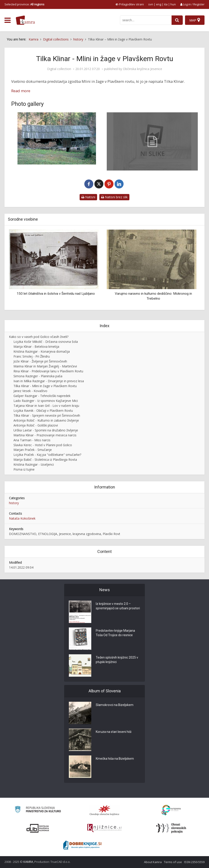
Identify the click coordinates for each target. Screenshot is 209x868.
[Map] (195, 20)
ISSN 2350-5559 (194, 862)
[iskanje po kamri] (146, 20)
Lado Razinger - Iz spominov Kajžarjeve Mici (46, 401)
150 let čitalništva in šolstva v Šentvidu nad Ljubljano (56, 294)
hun (173, 4)
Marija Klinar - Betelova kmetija (36, 347)
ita (166, 4)
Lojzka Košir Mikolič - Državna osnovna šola (46, 342)
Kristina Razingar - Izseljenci (34, 464)
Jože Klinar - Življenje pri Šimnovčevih (40, 361)
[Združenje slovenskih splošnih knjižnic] (104, 828)
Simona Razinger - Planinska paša (38, 376)
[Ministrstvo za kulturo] (38, 810)
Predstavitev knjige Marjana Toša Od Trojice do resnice (115, 633)
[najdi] (177, 20)
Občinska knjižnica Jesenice (143, 69)
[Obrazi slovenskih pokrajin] (171, 828)
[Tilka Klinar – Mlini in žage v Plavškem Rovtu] (152, 141)
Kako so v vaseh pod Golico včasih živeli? (39, 337)
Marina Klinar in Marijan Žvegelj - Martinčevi (45, 366)
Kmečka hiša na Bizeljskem (115, 759)
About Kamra (153, 862)
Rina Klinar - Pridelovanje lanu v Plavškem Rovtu (48, 371)
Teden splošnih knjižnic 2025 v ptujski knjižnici (117, 660)
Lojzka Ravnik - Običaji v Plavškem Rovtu (43, 411)
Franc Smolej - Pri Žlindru (32, 356)
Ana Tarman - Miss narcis (32, 440)
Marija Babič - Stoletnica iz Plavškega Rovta (45, 460)
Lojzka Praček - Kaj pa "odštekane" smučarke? (47, 455)
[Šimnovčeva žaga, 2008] (57, 138)
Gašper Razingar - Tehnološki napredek (42, 396)
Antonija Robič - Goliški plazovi (36, 425)
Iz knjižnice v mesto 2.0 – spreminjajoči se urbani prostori (118, 606)
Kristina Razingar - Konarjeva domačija (42, 351)
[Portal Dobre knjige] (82, 845)
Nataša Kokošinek (22, 518)
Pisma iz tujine (24, 469)
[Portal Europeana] (171, 810)
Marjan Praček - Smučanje (33, 450)
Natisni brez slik (114, 197)
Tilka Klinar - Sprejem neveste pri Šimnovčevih (47, 415)
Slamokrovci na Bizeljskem (115, 705)
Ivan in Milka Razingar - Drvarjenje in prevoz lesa (49, 381)
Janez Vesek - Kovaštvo (30, 391)
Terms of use (173, 862)
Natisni (88, 197)
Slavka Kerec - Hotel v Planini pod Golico (43, 445)
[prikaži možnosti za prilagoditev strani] (130, 4)
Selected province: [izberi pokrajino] (24, 4)
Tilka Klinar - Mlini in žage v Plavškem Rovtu (45, 386)
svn (151, 4)
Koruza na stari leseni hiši (114, 732)
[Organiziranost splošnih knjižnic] (104, 810)
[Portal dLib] (38, 828)
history (14, 503)
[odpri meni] (8, 20)
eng (159, 4)
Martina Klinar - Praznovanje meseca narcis (45, 435)
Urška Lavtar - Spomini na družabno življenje (46, 430)
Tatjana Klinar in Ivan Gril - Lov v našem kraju (46, 406)
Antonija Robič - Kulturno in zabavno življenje (46, 420)
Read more (21, 91)
